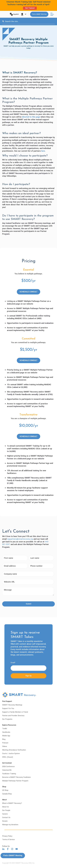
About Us (5, 807)
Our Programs (7, 719)
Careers (5, 814)
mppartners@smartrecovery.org (20, 539)
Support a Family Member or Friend (15, 712)
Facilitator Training (9, 774)
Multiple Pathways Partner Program (15, 781)
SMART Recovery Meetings (12, 705)
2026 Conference (8, 767)
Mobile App (6, 736)
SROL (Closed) (8, 757)
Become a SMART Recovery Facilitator (16, 777)
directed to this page (31, 117)
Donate (5, 821)
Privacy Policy (7, 836)
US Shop (5, 790)
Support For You (8, 708)
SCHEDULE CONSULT (29, 292)
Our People (6, 810)
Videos (5, 746)
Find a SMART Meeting (39, 14)
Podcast (5, 743)
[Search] (3, 21)
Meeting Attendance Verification (14, 750)
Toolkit (5, 729)
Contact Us (6, 818)
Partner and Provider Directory (13, 716)
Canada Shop (7, 794)
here (43, 151)
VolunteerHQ (7, 770)
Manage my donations (10, 825)
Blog (4, 739)
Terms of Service (8, 840)
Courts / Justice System (11, 754)
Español (14, 14)
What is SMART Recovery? (12, 803)
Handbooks (6, 732)
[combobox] (28, 21)
